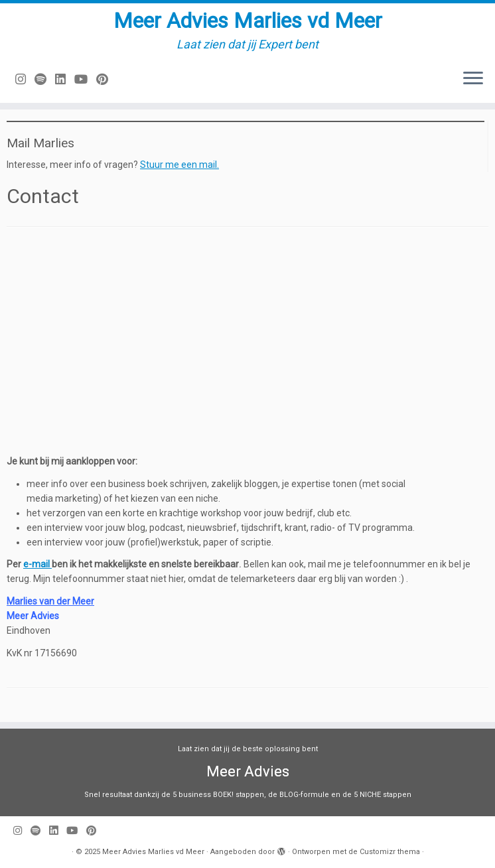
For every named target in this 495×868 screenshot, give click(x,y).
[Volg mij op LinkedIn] (65, 79)
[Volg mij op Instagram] (25, 79)
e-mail (37, 564)
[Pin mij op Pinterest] (106, 79)
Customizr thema (390, 852)
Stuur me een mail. (179, 165)
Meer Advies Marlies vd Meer (248, 21)
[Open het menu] (473, 79)
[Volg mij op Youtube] (85, 79)
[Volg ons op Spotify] (45, 79)
